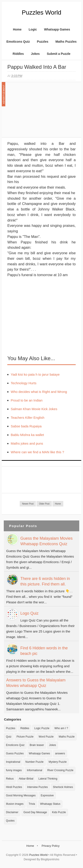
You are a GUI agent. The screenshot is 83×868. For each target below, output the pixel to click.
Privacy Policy (51, 846)
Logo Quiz (29, 613)
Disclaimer (12, 812)
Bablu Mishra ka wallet (27, 435)
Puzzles (43, 42)
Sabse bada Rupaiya (26, 426)
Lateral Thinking (48, 779)
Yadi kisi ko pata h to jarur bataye (35, 374)
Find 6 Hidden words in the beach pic (44, 651)
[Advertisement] (41, 112)
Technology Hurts (24, 383)
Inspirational (13, 762)
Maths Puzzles (66, 42)
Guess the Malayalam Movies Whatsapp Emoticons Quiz (46, 541)
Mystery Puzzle (58, 762)
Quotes (10, 821)
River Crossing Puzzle (60, 770)
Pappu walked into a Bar (37, 67)
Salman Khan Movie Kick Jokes (34, 409)
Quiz (9, 737)
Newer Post (28, 504)
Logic (33, 29)
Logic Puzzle (42, 728)
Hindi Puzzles (14, 787)
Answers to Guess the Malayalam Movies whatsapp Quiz (36, 683)
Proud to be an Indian (27, 400)
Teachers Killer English (28, 418)
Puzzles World (41, 12)
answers (60, 753)
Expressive (47, 795)
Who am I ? (61, 728)
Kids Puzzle (59, 812)
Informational (34, 770)
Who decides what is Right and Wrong (39, 392)
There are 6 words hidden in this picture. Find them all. (45, 581)
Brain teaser (37, 745)
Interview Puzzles (38, 787)
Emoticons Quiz (18, 42)
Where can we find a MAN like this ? (38, 452)
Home (17, 29)
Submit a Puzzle (59, 54)
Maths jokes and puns (27, 443)
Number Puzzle (35, 762)
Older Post (44, 504)
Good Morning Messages (21, 795)
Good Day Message (35, 812)
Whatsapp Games (57, 29)
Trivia (32, 804)
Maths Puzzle (67, 737)
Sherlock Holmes (63, 787)
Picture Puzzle (25, 737)
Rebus (10, 779)
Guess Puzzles (15, 753)
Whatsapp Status (50, 804)
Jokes (35, 54)
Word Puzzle (46, 737)
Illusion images (15, 804)
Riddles (18, 54)
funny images (14, 770)
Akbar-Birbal (26, 779)
